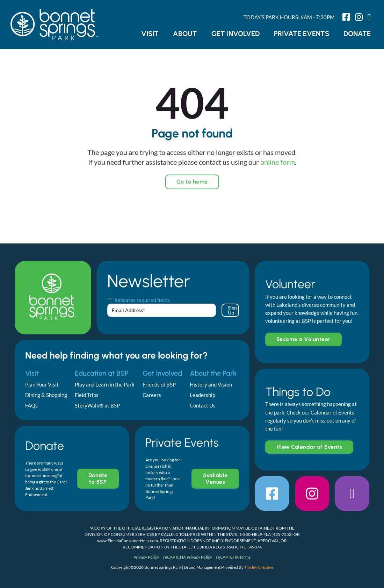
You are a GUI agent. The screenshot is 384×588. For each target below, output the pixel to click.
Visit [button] (150, 34)
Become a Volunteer (303, 339)
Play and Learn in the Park (105, 384)
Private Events (302, 34)
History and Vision (211, 384)
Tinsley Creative (259, 567)
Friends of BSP (159, 384)
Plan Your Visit (42, 384)
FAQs (31, 405)
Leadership (202, 395)
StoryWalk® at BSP (97, 405)
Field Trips (87, 395)
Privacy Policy (146, 557)
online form (278, 162)
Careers (152, 395)
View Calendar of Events (309, 447)
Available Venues (215, 479)
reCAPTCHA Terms (233, 557)
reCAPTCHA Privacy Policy (188, 557)
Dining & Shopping (46, 395)
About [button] (185, 34)
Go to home (192, 182)
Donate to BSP (98, 479)
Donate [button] (357, 34)
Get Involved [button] (236, 34)
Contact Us (203, 405)
